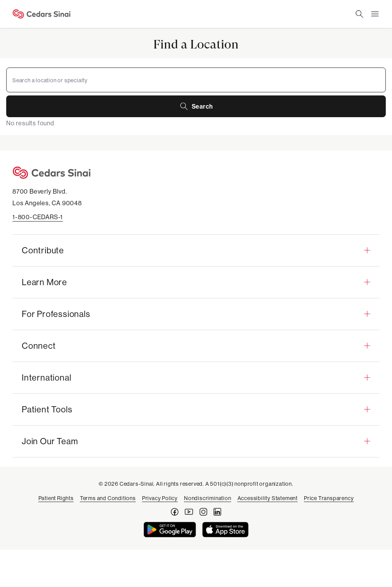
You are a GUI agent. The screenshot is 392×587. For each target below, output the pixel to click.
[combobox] (196, 80)
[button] (196, 250)
